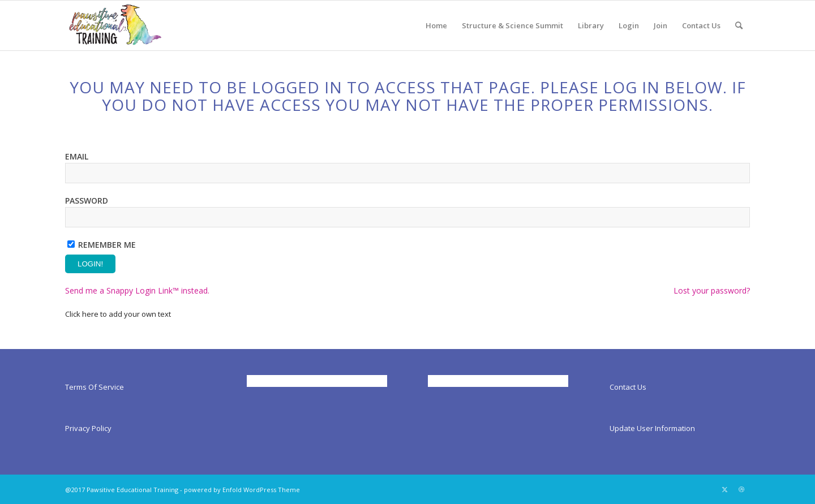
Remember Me (107, 245)
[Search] (739, 25)
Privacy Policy (88, 428)
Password (87, 201)
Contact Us (628, 387)
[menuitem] (436, 25)
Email (77, 156)
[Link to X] (724, 489)
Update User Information (652, 428)
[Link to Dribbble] (741, 489)
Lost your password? (712, 290)
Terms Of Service (95, 387)
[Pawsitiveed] (114, 25)
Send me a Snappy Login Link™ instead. (137, 290)
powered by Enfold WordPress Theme (242, 490)
